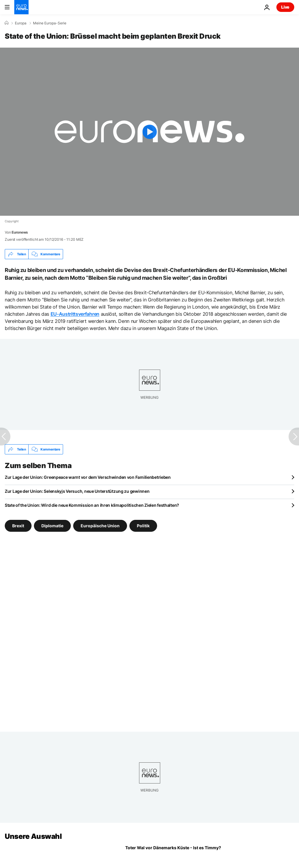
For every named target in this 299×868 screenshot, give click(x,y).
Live (285, 7)
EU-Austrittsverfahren (75, 314)
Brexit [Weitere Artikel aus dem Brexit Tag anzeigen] (18, 526)
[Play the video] (149, 132)
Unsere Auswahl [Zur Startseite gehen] (33, 836)
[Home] (7, 23)
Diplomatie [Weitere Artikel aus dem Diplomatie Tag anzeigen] (52, 526)
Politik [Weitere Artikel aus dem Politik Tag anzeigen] (143, 526)
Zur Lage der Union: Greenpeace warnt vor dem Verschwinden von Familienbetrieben (88, 477)
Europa (21, 23)
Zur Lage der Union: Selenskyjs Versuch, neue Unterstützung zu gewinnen (77, 491)
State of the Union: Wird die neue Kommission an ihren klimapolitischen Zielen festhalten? (92, 505)
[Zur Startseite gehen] (21, 7)
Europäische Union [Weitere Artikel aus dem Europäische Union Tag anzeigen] (100, 526)
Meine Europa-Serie (50, 23)
